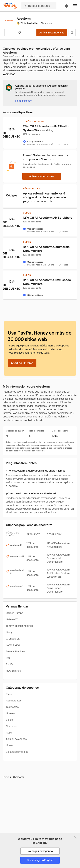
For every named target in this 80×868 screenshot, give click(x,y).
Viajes (9, 720)
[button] (75, 6)
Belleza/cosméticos (17, 752)
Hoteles (10, 713)
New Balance (13, 671)
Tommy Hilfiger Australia (20, 626)
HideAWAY (12, 619)
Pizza (9, 694)
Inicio (6, 777)
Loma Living (13, 645)
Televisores (12, 707)
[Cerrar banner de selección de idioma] (75, 837)
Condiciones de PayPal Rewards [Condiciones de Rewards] (53, 164)
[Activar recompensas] (52, 33)
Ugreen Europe (14, 613)
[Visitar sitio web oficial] (72, 33)
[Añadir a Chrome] (22, 363)
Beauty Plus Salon (16, 651)
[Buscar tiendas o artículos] (39, 6)
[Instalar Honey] (23, 101)
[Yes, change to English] (40, 860)
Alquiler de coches (16, 739)
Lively (9, 632)
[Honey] (10, 6)
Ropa (9, 733)
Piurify (9, 664)
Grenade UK (13, 639)
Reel (8, 658)
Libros (9, 745)
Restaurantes (14, 701)
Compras (11, 726)
